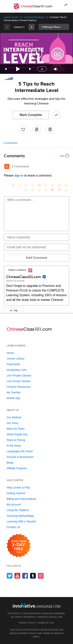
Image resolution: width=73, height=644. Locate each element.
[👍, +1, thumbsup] (66, 190)
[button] (67, 6)
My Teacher (14, 392)
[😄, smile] (13, 185)
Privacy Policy (27, 623)
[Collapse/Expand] (36, 156)
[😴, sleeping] (39, 190)
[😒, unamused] (33, 185)
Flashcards (13, 364)
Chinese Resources (18, 387)
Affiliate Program (17, 468)
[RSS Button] (7, 166)
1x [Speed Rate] (42, 69)
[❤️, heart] (59, 190)
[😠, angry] (46, 185)
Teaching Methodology (20, 516)
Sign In (19, 176)
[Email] (36, 247)
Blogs (10, 463)
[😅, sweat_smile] (59, 185)
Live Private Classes (19, 375)
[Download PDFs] (50, 129)
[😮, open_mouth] (46, 190)
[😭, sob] (26, 190)
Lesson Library (11, 17)
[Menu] (6, 6)
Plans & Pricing (16, 440)
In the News (14, 446)
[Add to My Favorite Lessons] (23, 129)
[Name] (36, 237)
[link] (32, 27)
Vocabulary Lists (17, 370)
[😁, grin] (26, 185)
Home (10, 353)
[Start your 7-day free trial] (19, 546)
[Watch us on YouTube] (17, 576)
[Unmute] (56, 69)
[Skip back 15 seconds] (6, 69)
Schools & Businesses (20, 457)
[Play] (18, 69)
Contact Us (13, 527)
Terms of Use (46, 623)
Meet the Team (16, 429)
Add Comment (36, 258)
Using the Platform (18, 510)
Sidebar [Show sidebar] (54, 27)
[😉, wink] (66, 185)
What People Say (17, 434)
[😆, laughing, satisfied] (53, 185)
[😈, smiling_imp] (53, 190)
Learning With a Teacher (21, 521)
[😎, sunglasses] (39, 185)
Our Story (12, 423)
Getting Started (16, 493)
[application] (36, 53)
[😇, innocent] (33, 190)
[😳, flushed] (19, 185)
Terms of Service (53, 633)
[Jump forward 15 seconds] (30, 69)
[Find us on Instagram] (41, 576)
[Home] (33, 9)
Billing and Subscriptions (22, 499)
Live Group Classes (18, 381)
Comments (11, 143)
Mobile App (13, 398)
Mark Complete (31, 115)
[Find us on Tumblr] (33, 576)
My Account (14, 504)
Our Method (14, 417)
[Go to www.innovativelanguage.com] (37, 605)
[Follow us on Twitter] (10, 576)
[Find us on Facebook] (25, 576)
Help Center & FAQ (18, 488)
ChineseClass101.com (49, 617)
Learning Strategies (34, 17)
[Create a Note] (37, 129)
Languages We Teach (20, 451)
